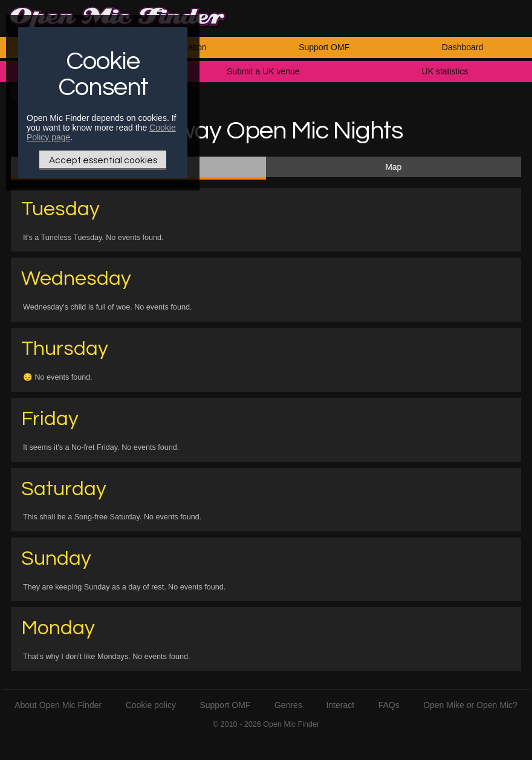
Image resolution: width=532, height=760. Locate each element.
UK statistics (445, 71)
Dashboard (463, 47)
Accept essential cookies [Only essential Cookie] (103, 160)
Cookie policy (151, 705)
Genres (288, 705)
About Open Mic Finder (58, 705)
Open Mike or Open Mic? (470, 705)
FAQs (389, 705)
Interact (340, 705)
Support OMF (324, 47)
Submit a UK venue (263, 71)
